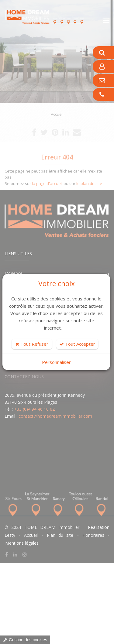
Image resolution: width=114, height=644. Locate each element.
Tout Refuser (32, 344)
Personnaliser (56, 362)
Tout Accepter (77, 344)
